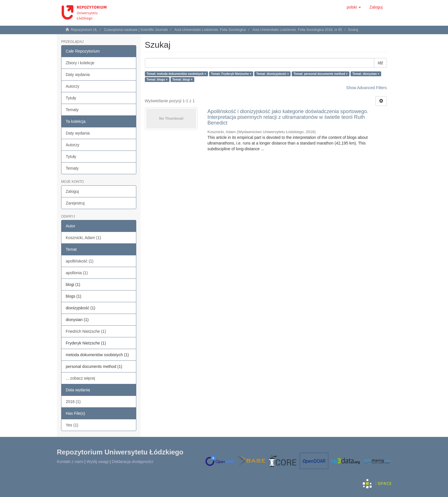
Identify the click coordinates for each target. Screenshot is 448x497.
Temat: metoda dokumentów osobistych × (176, 74)
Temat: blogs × (157, 79)
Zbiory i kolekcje (80, 63)
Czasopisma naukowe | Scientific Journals (136, 30)
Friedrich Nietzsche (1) (86, 331)
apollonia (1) (77, 273)
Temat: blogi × (182, 79)
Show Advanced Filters (367, 88)
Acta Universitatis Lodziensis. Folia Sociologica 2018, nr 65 (297, 30)
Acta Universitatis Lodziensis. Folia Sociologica (210, 30)
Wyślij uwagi (98, 462)
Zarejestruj (75, 203)
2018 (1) (73, 402)
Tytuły (71, 98)
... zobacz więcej (80, 378)
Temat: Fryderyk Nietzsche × (231, 74)
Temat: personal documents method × (321, 74)
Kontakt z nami (70, 462)
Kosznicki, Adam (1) (83, 238)
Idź (380, 63)
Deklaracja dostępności (132, 462)
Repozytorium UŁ (84, 30)
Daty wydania (78, 75)
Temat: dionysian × (366, 74)
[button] (354, 7)
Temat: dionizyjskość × (273, 74)
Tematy (72, 110)
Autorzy (72, 86)
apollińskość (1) (80, 261)
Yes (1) (72, 425)
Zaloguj (72, 191)
